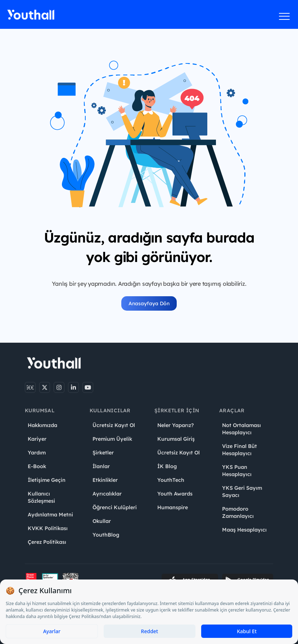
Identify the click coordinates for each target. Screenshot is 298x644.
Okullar (102, 521)
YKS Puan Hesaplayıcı (237, 471)
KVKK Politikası (48, 528)
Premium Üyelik (112, 439)
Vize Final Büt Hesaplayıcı (240, 450)
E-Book (37, 466)
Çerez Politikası (47, 542)
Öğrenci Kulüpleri (115, 507)
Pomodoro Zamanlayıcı (238, 512)
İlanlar (101, 466)
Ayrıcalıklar (107, 494)
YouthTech (171, 480)
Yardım (37, 453)
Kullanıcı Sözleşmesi (41, 497)
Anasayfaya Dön (149, 303)
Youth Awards (175, 494)
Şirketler (103, 453)
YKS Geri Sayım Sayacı (242, 492)
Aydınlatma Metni (50, 515)
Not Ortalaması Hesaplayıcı (241, 429)
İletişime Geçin (47, 480)
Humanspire (173, 507)
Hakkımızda (42, 425)
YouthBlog (106, 535)
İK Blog (167, 466)
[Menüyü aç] (285, 16)
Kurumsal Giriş (176, 439)
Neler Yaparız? (175, 425)
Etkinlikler (105, 480)
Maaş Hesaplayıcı (244, 530)
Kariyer (37, 439)
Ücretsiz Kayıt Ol (114, 425)
